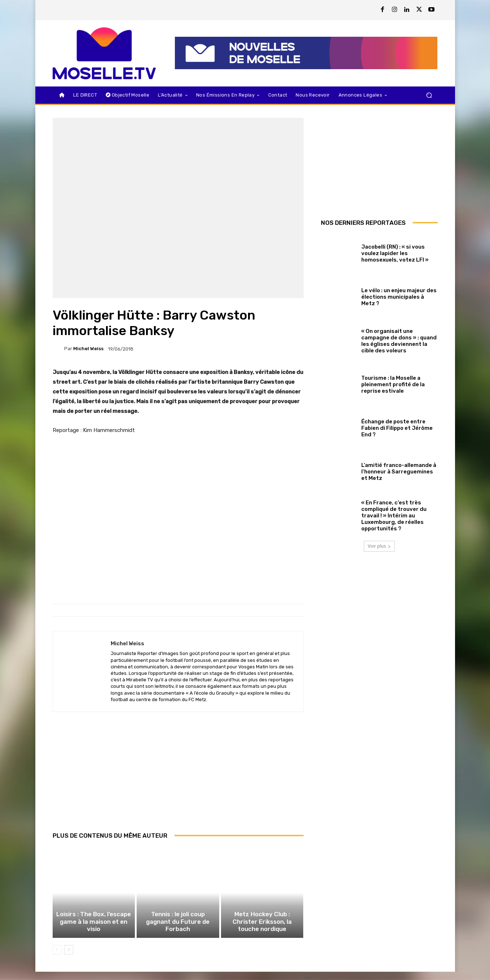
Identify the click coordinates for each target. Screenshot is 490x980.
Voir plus (379, 546)
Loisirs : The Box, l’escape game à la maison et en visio (94, 934)
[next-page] (69, 958)
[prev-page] (57, 958)
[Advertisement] (178, 780)
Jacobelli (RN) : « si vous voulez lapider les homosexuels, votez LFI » (395, 253)
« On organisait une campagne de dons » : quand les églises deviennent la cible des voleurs (399, 341)
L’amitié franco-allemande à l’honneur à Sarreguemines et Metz (399, 472)
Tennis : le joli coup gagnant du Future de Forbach (178, 934)
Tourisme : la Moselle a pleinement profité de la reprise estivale (393, 384)
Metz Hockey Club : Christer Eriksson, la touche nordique (262, 931)
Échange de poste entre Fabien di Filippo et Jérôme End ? (397, 428)
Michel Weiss (88, 349)
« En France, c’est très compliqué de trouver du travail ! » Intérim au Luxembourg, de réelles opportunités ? (394, 516)
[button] (429, 95)
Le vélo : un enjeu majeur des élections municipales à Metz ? (399, 297)
